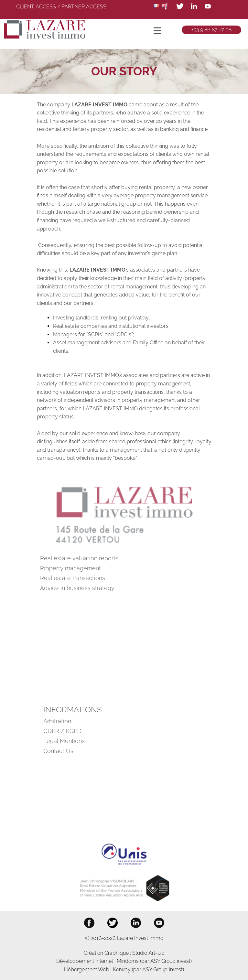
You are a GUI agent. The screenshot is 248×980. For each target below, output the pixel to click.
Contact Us (58, 751)
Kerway (122, 969)
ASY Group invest (170, 961)
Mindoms (128, 961)
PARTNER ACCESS (84, 7)
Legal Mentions (64, 741)
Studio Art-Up (148, 953)
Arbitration (57, 721)
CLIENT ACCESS (36, 7)
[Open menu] (157, 31)
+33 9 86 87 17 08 (211, 30)
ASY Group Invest (162, 969)
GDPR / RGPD (62, 731)
